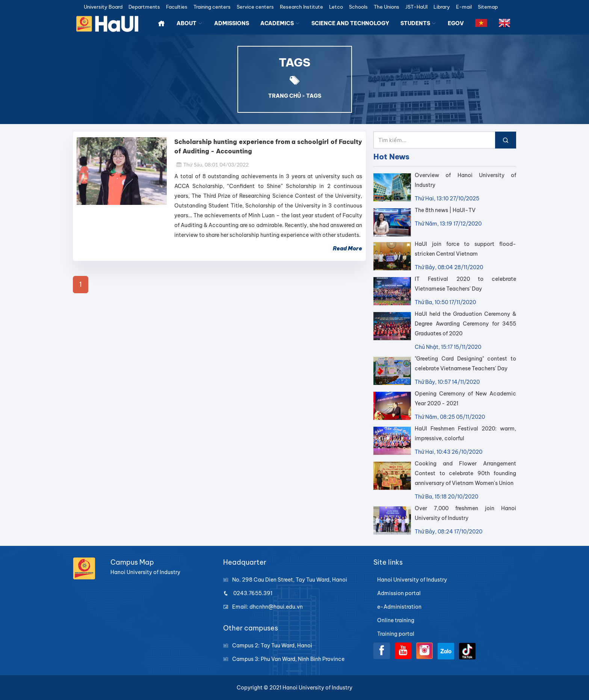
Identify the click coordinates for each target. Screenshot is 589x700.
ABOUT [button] (190, 23)
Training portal (396, 634)
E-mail (464, 7)
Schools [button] (358, 7)
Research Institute (301, 7)
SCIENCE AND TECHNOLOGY (350, 23)
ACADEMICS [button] (280, 23)
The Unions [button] (387, 7)
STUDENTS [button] (418, 23)
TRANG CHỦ (285, 96)
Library (442, 7)
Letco (336, 7)
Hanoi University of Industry (412, 580)
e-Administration (399, 607)
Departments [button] (144, 7)
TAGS (314, 96)
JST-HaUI (416, 7)
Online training (396, 620)
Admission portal (399, 593)
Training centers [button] (212, 7)
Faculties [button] (177, 7)
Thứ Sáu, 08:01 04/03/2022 (212, 164)
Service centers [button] (255, 7)
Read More (347, 248)
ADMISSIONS (232, 23)
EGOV (456, 23)
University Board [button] (103, 7)
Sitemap (488, 7)
